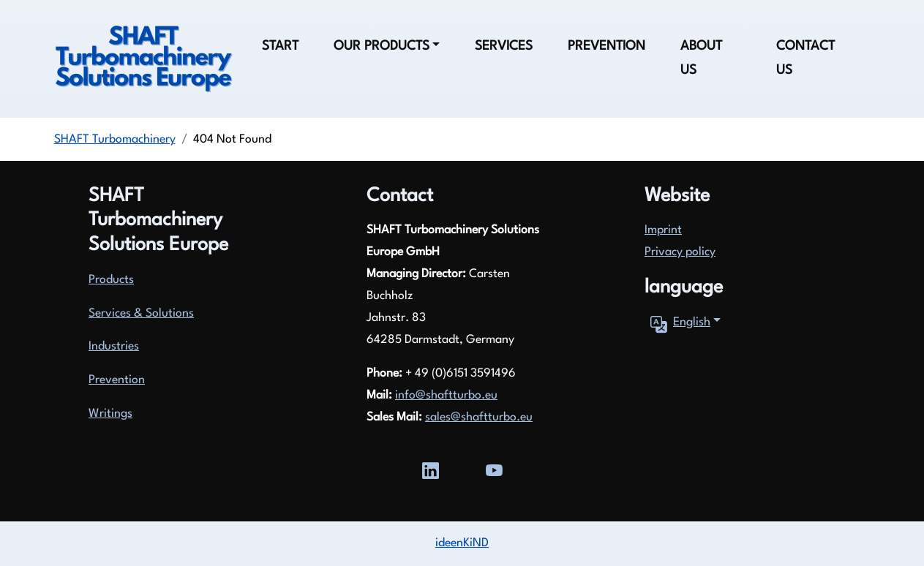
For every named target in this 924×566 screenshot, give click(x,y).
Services (504, 46)
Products (111, 280)
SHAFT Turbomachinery (115, 140)
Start (280, 46)
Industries (114, 347)
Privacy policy (680, 252)
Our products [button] (382, 46)
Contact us (805, 59)
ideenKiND (462, 543)
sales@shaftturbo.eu (479, 418)
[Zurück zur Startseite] (143, 59)
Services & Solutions (141, 314)
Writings (110, 414)
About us (701, 59)
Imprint (663, 230)
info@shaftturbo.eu (446, 396)
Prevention (606, 46)
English (677, 323)
